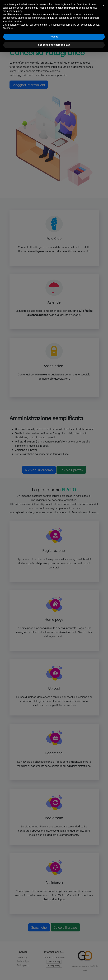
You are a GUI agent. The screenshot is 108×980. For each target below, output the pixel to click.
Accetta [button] (54, 37)
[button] (104, 6)
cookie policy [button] (15, 11)
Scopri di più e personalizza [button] (54, 45)
